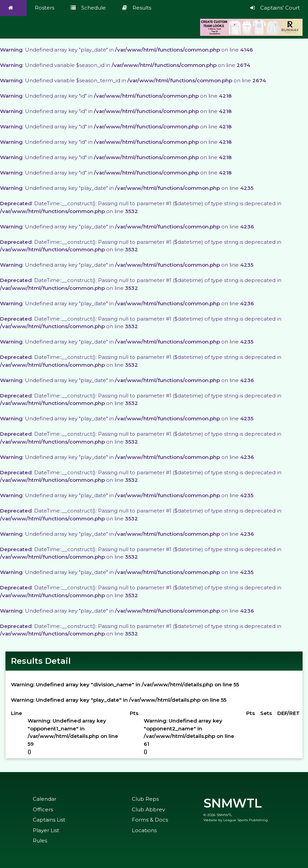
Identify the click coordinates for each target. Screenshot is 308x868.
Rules (40, 841)
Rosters (45, 8)
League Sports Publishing (246, 820)
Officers (43, 809)
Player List (46, 830)
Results (137, 8)
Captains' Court (275, 8)
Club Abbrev (148, 809)
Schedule (88, 8)
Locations (144, 830)
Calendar (45, 799)
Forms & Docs (150, 820)
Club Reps (145, 799)
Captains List (49, 820)
